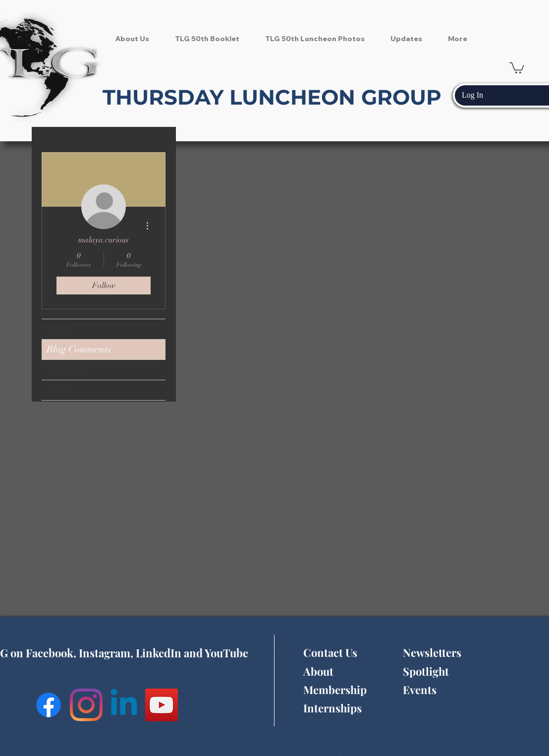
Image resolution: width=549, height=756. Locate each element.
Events (60, 390)
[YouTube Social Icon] (162, 705)
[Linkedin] (124, 705)
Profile (61, 329)
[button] (517, 67)
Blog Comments (79, 349)
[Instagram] (86, 705)
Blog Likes (69, 370)
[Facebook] (49, 705)
